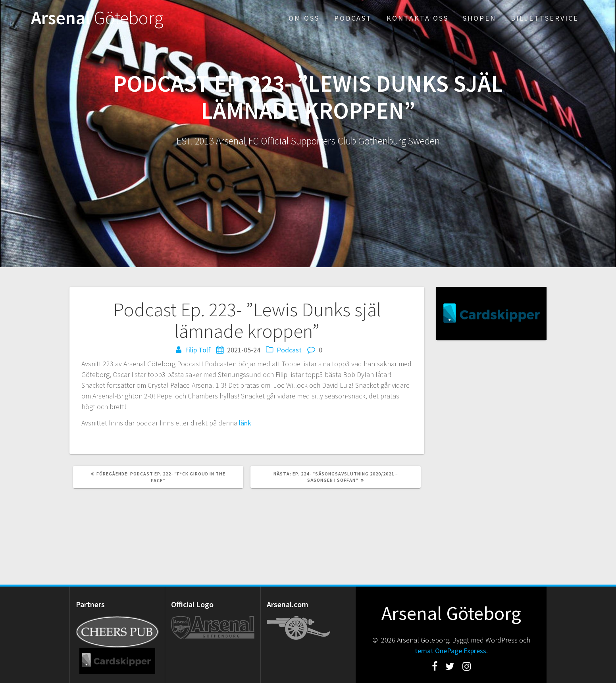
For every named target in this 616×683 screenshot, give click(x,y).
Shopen (479, 18)
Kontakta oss (418, 18)
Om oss (304, 18)
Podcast (353, 18)
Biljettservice (545, 18)
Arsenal (97, 18)
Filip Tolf (198, 350)
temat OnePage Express (450, 651)
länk (245, 423)
